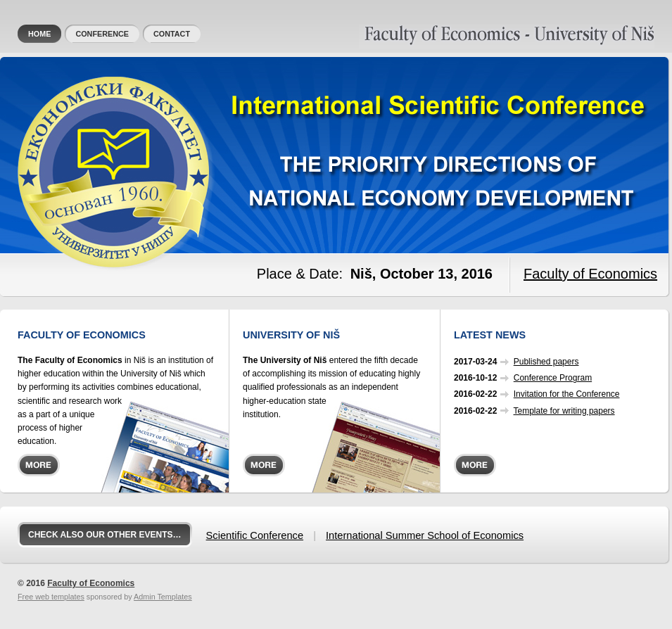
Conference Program (553, 378)
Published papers (546, 362)
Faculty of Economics (590, 274)
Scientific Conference (255, 535)
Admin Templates (163, 597)
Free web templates (51, 597)
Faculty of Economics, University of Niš (432, 31)
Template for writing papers (564, 411)
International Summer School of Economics (425, 535)
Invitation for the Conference (567, 394)
